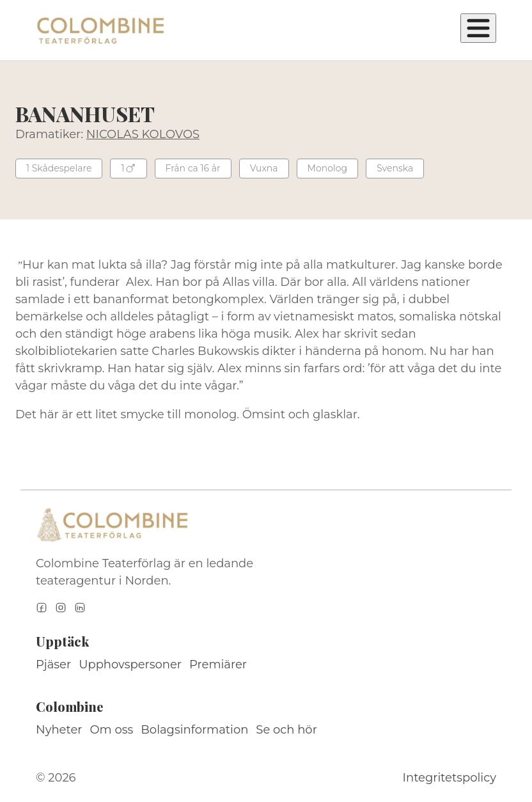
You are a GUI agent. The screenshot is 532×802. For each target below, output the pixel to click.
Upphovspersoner (130, 664)
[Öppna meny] (478, 28)
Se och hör (286, 730)
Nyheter (59, 730)
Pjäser (53, 664)
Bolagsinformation (194, 730)
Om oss (112, 730)
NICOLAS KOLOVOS (143, 134)
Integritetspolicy (450, 778)
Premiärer (218, 664)
